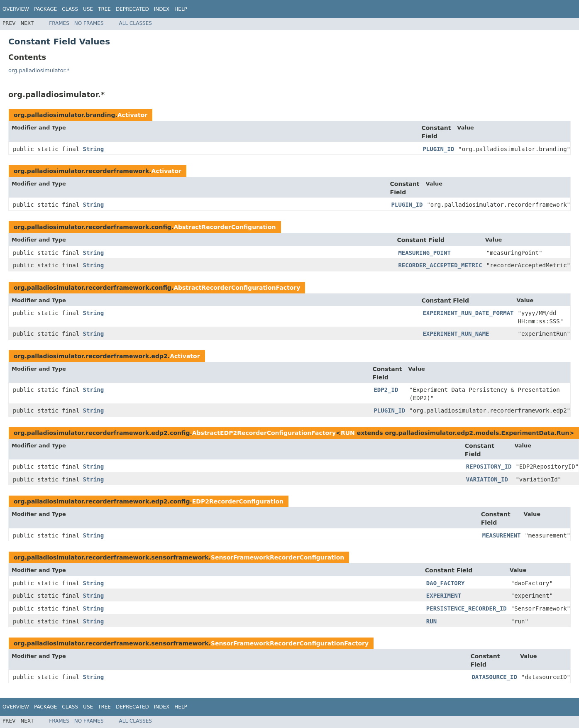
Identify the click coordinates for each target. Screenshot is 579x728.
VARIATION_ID (487, 479)
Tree (104, 9)
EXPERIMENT (444, 596)
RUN (348, 433)
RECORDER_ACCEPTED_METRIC (440, 265)
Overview (16, 9)
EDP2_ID (386, 390)
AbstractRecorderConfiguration (225, 227)
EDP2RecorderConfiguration (238, 501)
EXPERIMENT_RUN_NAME (456, 334)
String (94, 149)
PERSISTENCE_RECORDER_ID (467, 608)
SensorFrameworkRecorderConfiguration (277, 557)
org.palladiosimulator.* (39, 70)
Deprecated (132, 9)
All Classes (136, 23)
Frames (59, 23)
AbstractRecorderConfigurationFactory (237, 288)
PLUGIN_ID (438, 149)
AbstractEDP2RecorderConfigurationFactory (264, 433)
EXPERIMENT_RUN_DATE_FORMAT (468, 313)
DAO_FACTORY (446, 583)
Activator (132, 115)
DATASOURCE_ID (494, 677)
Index (162, 9)
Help (181, 9)
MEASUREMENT (502, 535)
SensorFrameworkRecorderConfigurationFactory (290, 643)
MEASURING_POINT (424, 253)
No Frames (89, 23)
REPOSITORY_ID (489, 467)
